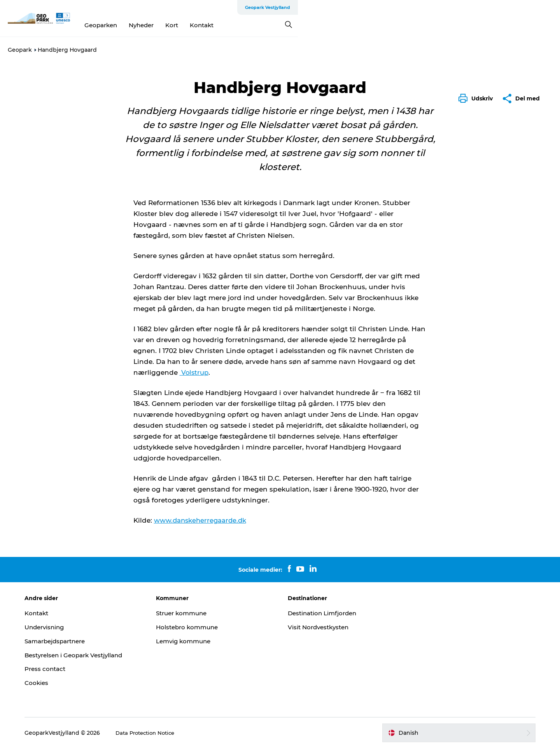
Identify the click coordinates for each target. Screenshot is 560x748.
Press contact (61, 669)
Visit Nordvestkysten (320, 627)
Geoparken (232, 25)
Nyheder (272, 25)
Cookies (51, 683)
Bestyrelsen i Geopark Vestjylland (92, 655)
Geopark (20, 50)
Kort (303, 25)
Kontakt (333, 25)
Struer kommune (191, 613)
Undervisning (60, 627)
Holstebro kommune (196, 627)
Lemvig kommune (193, 641)
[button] (478, 98)
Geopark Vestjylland (530, 7)
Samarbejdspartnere (72, 641)
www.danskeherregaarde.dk (201, 520)
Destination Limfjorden (325, 613)
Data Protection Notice (162, 733)
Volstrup (195, 372)
